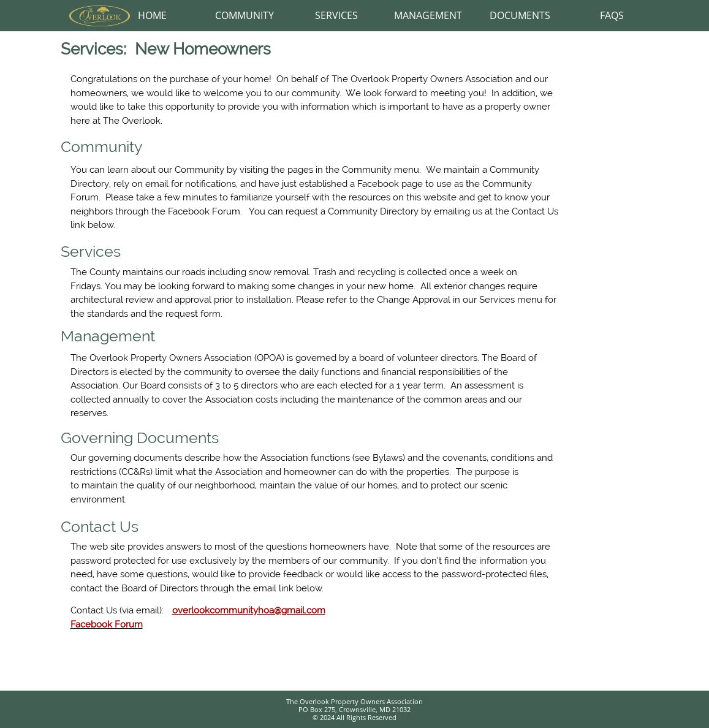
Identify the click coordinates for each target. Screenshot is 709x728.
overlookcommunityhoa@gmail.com (249, 610)
